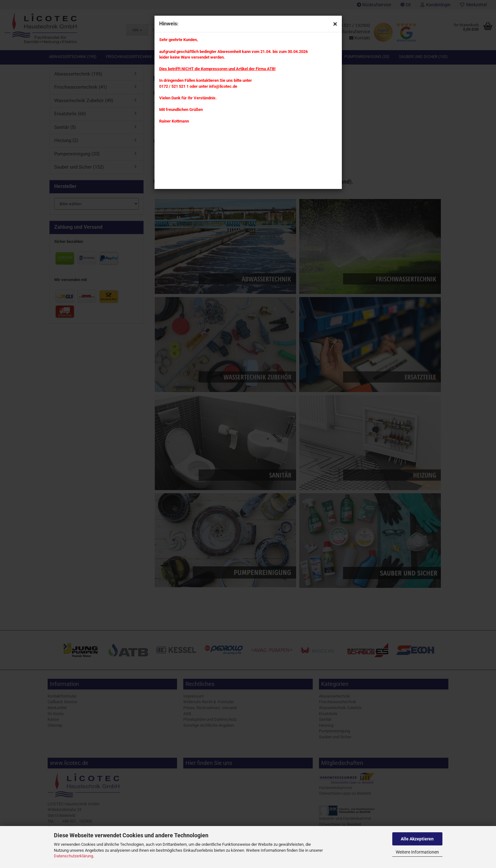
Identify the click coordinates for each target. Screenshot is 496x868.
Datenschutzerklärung (73, 856)
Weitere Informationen (417, 852)
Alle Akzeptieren (417, 839)
